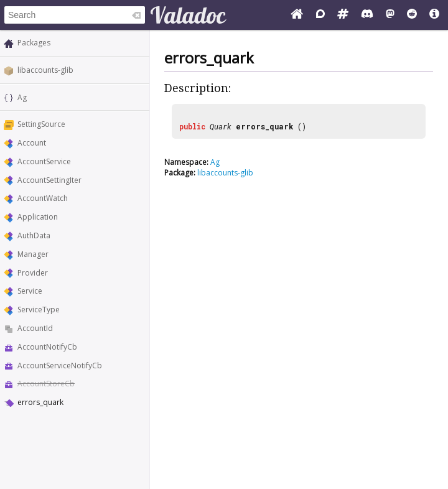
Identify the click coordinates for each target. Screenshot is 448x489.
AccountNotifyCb (47, 347)
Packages (34, 43)
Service (30, 291)
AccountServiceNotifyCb (60, 366)
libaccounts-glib (45, 70)
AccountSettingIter (49, 180)
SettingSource (41, 124)
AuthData (34, 235)
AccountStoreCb (46, 384)
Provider (33, 273)
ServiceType (39, 310)
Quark (221, 126)
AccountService (44, 161)
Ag (22, 97)
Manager (33, 254)
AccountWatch (43, 198)
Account (32, 143)
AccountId (35, 328)
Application (38, 217)
